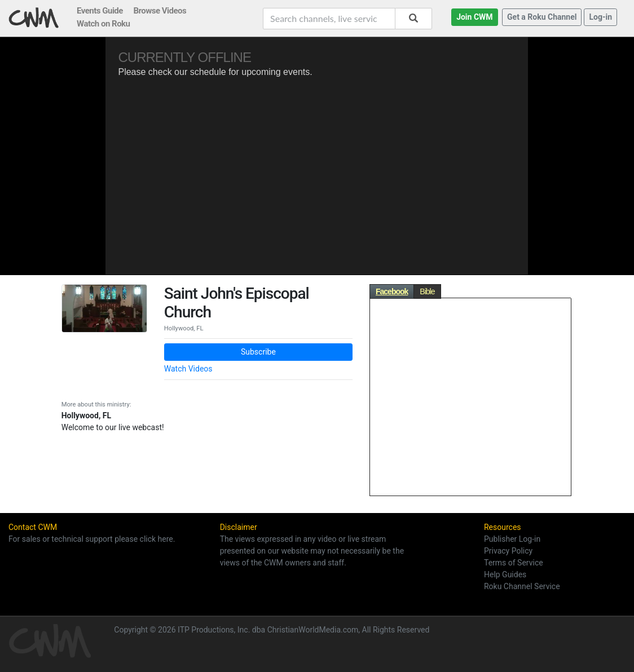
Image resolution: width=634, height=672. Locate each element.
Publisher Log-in (512, 539)
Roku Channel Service (522, 586)
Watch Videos (188, 369)
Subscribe (258, 352)
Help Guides (505, 574)
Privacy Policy (508, 551)
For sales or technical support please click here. (92, 539)
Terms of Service (514, 563)
